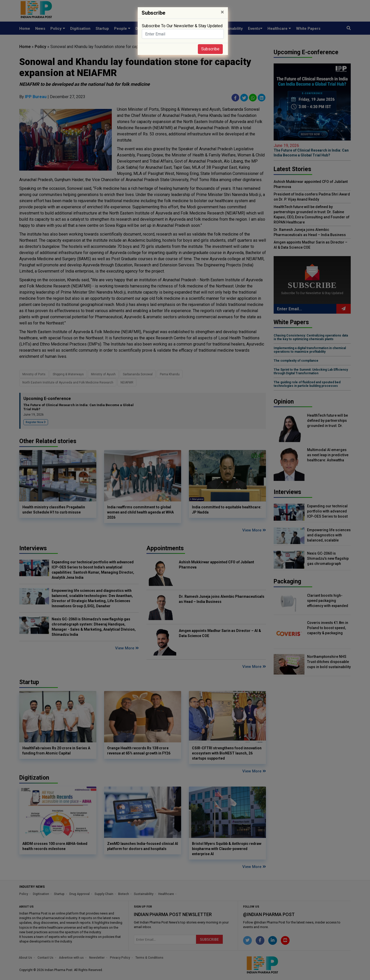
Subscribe (210, 49)
